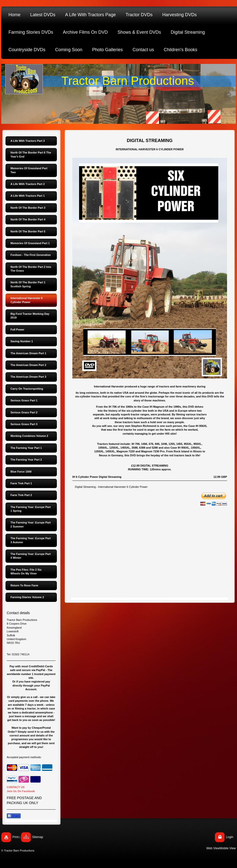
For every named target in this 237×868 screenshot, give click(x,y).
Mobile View (228, 848)
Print (16, 837)
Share (14, 816)
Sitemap (38, 837)
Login (230, 837)
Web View (213, 848)
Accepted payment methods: (24, 757)
